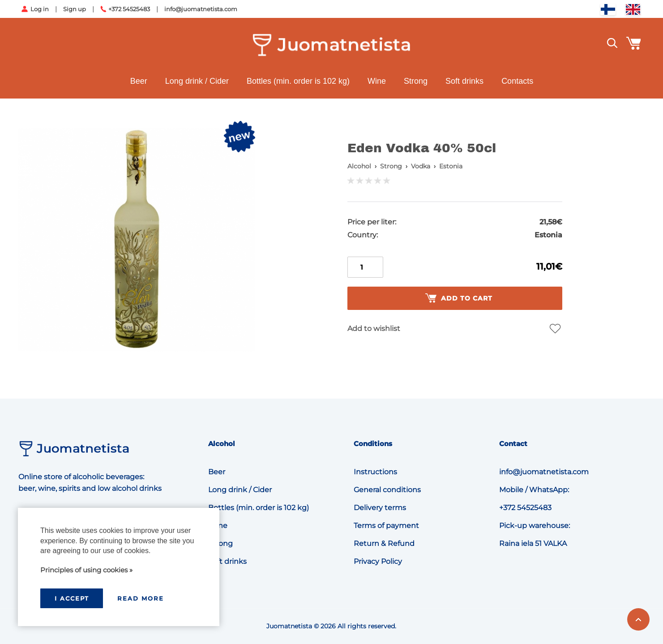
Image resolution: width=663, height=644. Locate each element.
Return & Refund (384, 543)
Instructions (375, 472)
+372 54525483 (129, 9)
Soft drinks (464, 81)
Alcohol (359, 166)
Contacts (517, 81)
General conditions (387, 490)
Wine (377, 81)
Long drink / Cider (197, 81)
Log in (40, 9)
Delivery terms (380, 508)
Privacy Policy (378, 561)
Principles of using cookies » (86, 570)
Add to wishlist (374, 328)
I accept (72, 598)
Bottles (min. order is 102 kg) (298, 81)
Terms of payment (386, 526)
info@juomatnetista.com (201, 9)
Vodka (421, 166)
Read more (141, 598)
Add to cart (459, 298)
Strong (416, 81)
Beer (138, 81)
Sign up (75, 9)
